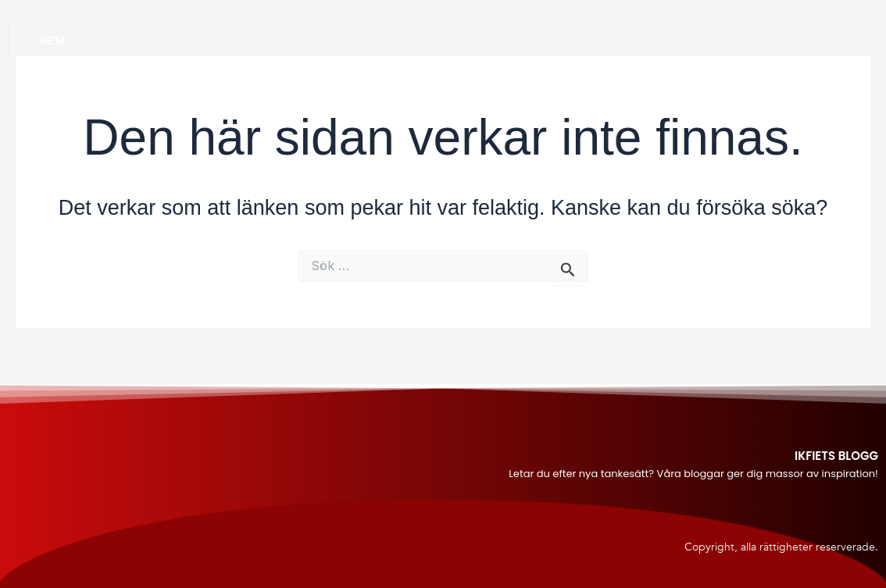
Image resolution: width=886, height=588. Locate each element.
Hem (52, 41)
